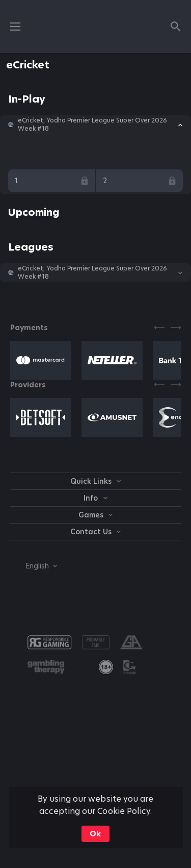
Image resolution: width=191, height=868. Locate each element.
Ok (95, 834)
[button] (95, 125)
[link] (106, 667)
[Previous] (159, 328)
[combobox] (34, 566)
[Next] (176, 328)
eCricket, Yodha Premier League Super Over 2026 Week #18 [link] (93, 125)
